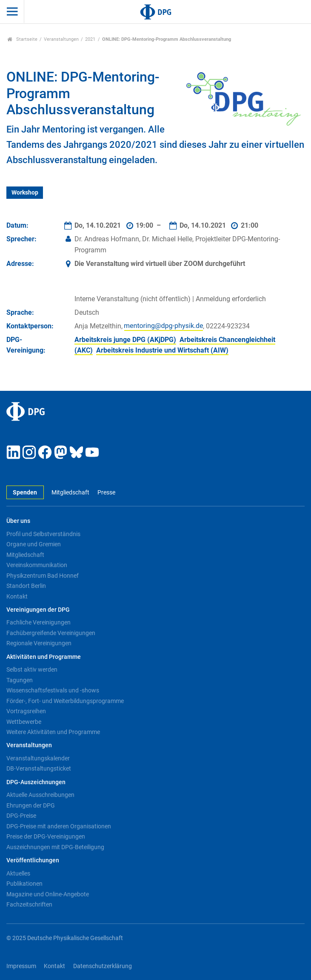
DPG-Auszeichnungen (36, 782)
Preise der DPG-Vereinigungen (46, 836)
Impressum (21, 966)
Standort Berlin (26, 586)
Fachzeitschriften (29, 904)
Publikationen (24, 884)
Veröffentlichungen (33, 860)
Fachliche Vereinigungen (39, 622)
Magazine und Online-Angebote (48, 894)
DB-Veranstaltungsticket (39, 768)
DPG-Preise (21, 816)
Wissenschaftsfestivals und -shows (53, 690)
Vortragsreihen (26, 711)
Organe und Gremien (34, 544)
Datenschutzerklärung (103, 966)
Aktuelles (18, 873)
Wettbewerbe (24, 722)
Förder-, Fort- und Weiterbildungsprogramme (65, 701)
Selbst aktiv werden (32, 669)
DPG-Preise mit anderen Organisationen (59, 826)
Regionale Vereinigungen (39, 643)
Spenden (25, 493)
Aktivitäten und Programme (44, 657)
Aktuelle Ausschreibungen (40, 795)
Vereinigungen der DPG (38, 610)
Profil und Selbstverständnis (43, 534)
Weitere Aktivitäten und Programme (53, 732)
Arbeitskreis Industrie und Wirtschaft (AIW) (162, 350)
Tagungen (20, 680)
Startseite (22, 39)
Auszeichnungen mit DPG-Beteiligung (55, 847)
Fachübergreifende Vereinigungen (51, 633)
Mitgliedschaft (70, 493)
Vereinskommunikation (37, 565)
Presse (106, 493)
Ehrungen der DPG (31, 805)
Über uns (18, 521)
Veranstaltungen (61, 39)
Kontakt (17, 596)
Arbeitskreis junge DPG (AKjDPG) (125, 340)
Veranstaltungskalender (38, 758)
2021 (90, 39)
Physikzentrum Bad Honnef (43, 576)
